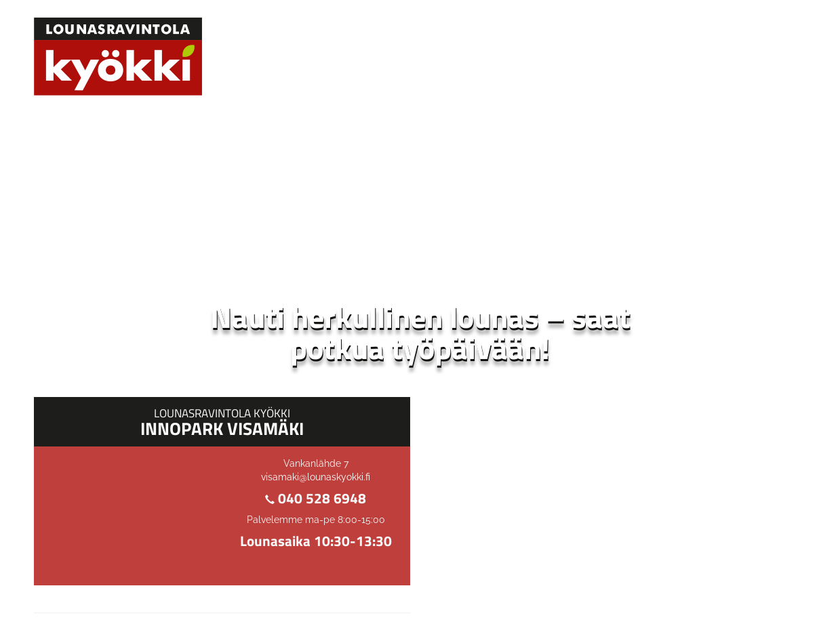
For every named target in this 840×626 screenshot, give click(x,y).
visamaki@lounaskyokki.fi (316, 477)
